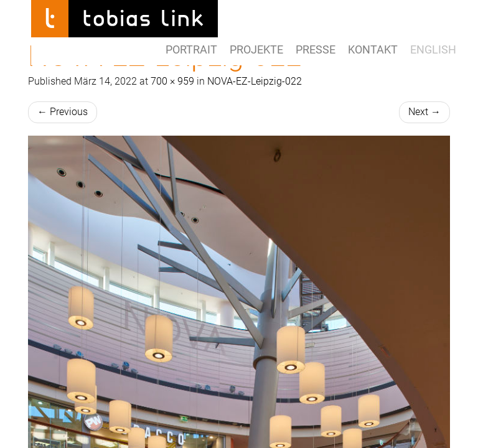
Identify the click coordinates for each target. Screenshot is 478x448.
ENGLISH (433, 49)
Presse (316, 49)
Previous (63, 112)
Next (424, 112)
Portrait (191, 49)
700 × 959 (172, 81)
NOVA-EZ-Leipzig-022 (255, 81)
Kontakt (373, 49)
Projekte (256, 49)
